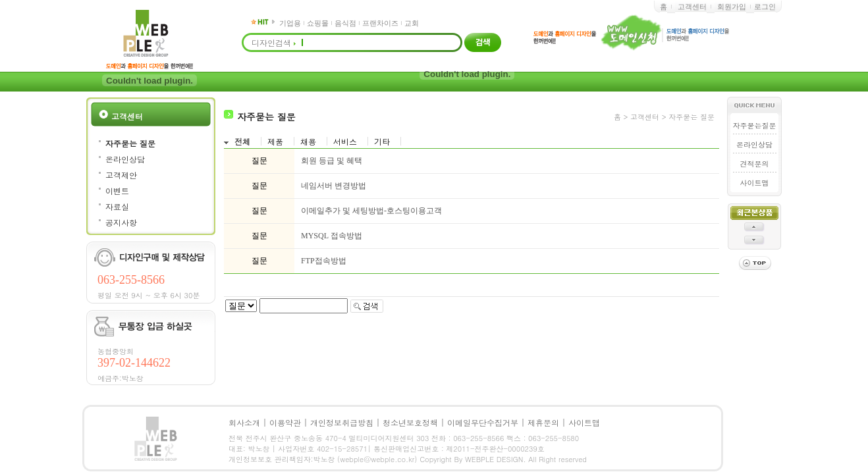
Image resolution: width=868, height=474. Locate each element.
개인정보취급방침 (342, 422)
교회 (412, 23)
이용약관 (285, 422)
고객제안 (121, 175)
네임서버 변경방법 (334, 186)
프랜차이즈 (380, 23)
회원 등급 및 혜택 (332, 161)
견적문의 (755, 164)
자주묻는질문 (755, 125)
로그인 (765, 7)
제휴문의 (543, 422)
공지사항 (121, 222)
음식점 (345, 23)
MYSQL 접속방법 (332, 236)
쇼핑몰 (318, 23)
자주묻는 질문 (130, 143)
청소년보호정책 (410, 422)
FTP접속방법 (324, 261)
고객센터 (692, 7)
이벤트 (117, 191)
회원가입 (732, 7)
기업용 (290, 23)
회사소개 (244, 422)
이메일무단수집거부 (483, 422)
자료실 (117, 206)
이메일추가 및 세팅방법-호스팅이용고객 (371, 211)
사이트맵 (755, 183)
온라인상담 (125, 159)
